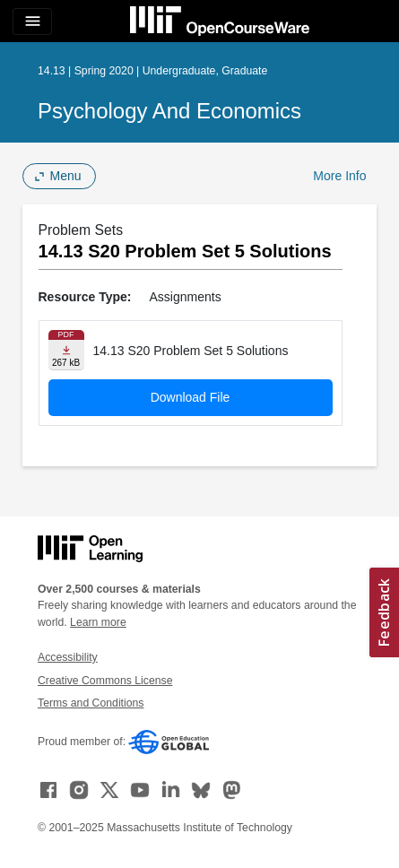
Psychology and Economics (169, 111)
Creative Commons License (105, 681)
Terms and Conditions (91, 703)
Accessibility (68, 657)
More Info (339, 176)
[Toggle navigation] (32, 22)
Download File (191, 397)
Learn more (98, 622)
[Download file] (66, 350)
